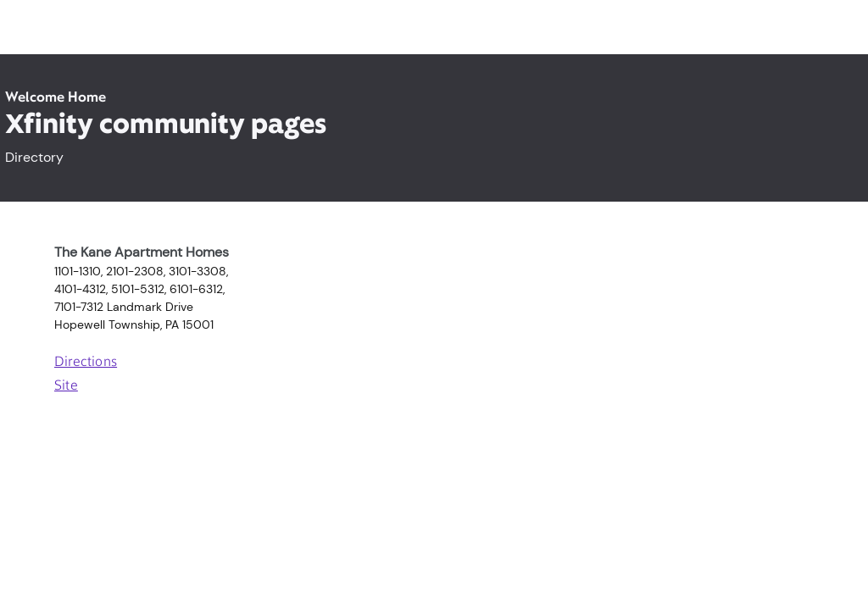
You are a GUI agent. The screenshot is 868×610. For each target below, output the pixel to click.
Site (66, 386)
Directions (86, 363)
